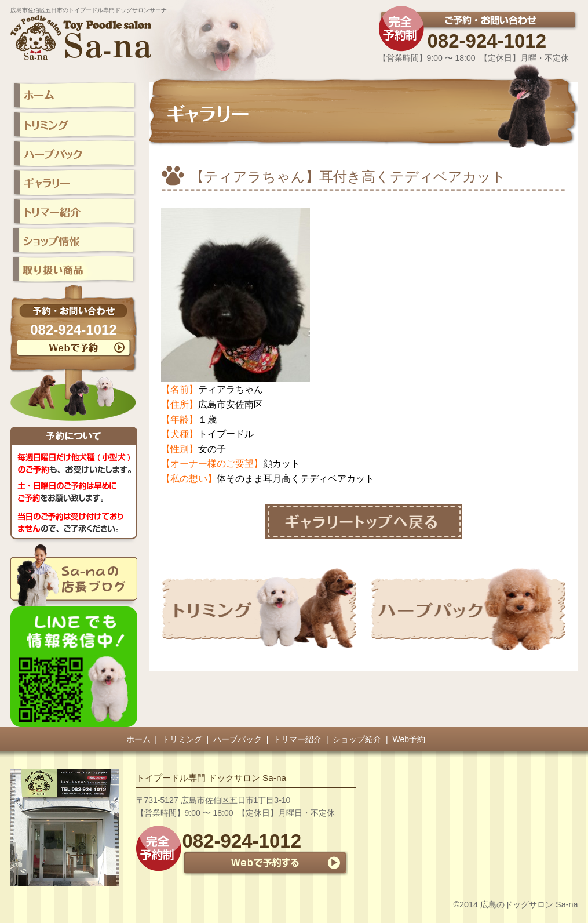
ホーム (138, 739)
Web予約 (409, 739)
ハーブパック (238, 739)
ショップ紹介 (357, 739)
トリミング (182, 739)
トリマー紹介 (297, 739)
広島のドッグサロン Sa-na (529, 904)
